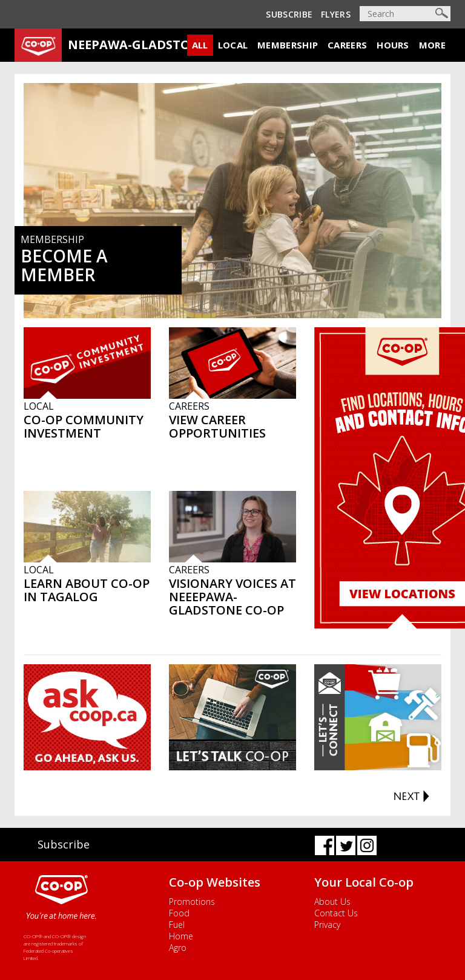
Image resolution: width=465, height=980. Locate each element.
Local (233, 45)
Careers (347, 45)
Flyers (336, 14)
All (200, 45)
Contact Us (336, 913)
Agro (178, 948)
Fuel (177, 925)
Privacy (327, 925)
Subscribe (289, 14)
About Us (332, 902)
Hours (393, 45)
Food (179, 913)
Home (181, 936)
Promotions (192, 902)
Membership (288, 45)
